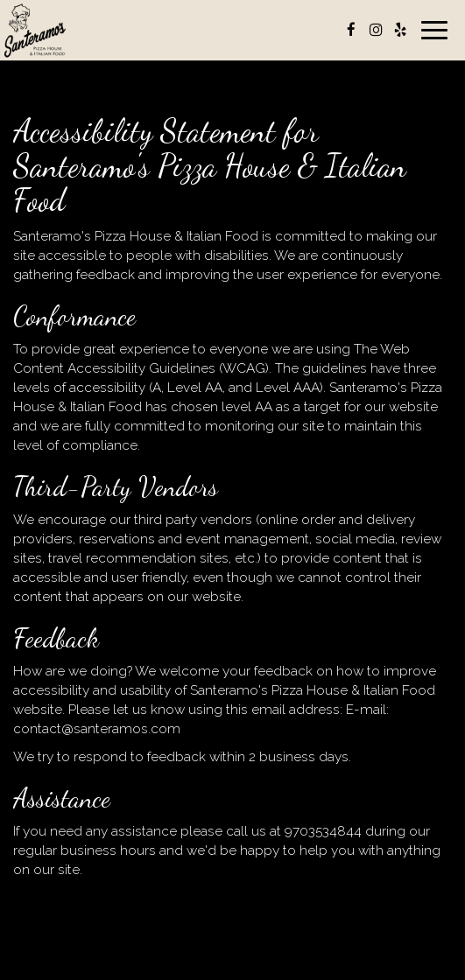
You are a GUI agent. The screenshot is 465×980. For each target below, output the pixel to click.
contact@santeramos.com (97, 729)
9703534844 (323, 831)
